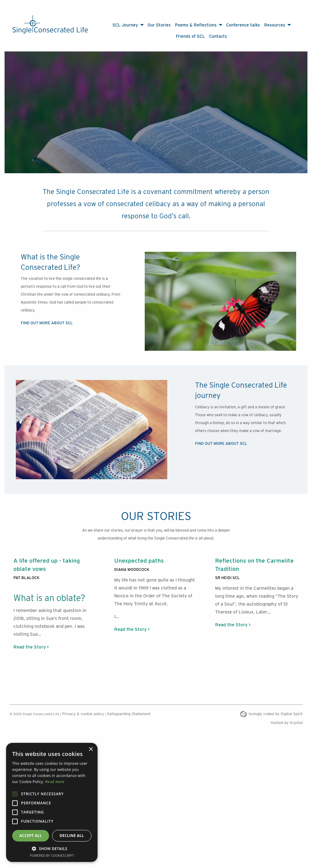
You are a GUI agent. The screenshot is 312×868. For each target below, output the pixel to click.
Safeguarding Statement (129, 708)
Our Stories (159, 25)
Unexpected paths (139, 554)
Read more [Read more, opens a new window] (55, 782)
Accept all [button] (31, 836)
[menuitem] (128, 25)
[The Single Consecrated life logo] (50, 25)
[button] (52, 849)
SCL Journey (125, 25)
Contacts (218, 36)
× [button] (91, 749)
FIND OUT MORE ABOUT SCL (47, 317)
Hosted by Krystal (287, 717)
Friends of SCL (190, 36)
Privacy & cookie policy (83, 708)
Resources (275, 25)
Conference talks (243, 25)
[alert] (52, 802)
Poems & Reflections (196, 25)
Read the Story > (31, 641)
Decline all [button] (72, 836)
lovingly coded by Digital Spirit (271, 708)
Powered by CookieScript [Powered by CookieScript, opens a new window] (52, 856)
